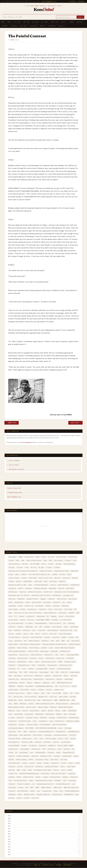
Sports (63, 767)
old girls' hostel (32, 718)
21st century (58, 560)
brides (28, 602)
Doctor (61, 616)
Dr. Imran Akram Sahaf (16, 623)
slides (77, 763)
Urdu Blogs (12, 787)
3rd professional (69, 564)
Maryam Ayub (13, 700)
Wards (20, 794)
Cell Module (39, 606)
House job (12, 662)
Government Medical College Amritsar (54, 644)
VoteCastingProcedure (72, 791)
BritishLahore (37, 602)
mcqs (10, 704)
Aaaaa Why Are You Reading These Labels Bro (23, 571)
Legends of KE (59, 690)
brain (11, 602)
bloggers (43, 599)
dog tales (31, 620)
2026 (9, 816)
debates (22, 616)
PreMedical (52, 746)
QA (16, 753)
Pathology (68, 728)
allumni (24, 578)
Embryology (29, 627)
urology (21, 787)
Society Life (29, 767)
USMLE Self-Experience (71, 787)
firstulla (25, 637)
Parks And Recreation (59, 725)
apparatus (62, 581)
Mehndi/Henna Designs (65, 707)
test (10, 781)
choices (23, 609)
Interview (12, 669)
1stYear (11, 560)
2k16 (75, 560)
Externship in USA (66, 630)
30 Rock (51, 564)
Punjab (11, 753)
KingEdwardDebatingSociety (44, 686)
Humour (37, 662)
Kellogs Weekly (75, 672)
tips (65, 781)
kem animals (18, 676)
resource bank (67, 756)
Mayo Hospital (47, 700)
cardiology (12, 606)
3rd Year (35, 22)
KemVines (20, 686)
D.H (16, 616)
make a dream (63, 697)
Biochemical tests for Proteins (19, 595)
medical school (31, 707)
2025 (9, 818)
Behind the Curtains (35, 592)
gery (52, 641)
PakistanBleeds (45, 725)
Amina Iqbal (33, 578)
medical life (75, 704)
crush (11, 616)
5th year (41, 567)
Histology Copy (22, 658)
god (68, 641)
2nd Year (26, 22)
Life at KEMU (57, 693)
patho (60, 728)
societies (12, 767)
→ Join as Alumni (13, 465)
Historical (33, 658)
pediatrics (33, 732)
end (36, 627)
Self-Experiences (14, 763)
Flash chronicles (36, 637)
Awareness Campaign (40, 588)
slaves (71, 763)
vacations (12, 791)
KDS (52, 672)
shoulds (46, 763)
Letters (36, 693)
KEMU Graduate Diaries (64, 683)
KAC (21, 672)
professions (52, 749)
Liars (43, 693)
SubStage (12, 777)
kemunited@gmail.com (49, 1)
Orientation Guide (25, 721)
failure (11, 634)
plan (36, 739)
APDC (46, 581)
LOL (10, 697)
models (44, 711)
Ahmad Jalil (15, 40)
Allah (69, 574)
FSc (77, 637)
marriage (73, 697)
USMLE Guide (57, 787)
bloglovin (52, 599)
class (50, 609)
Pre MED (24, 746)
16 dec (44, 557)
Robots (31, 760)
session (32, 763)
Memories (12, 711)
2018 (9, 834)
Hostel (41, 658)
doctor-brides (13, 620)
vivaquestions (47, 791)
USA (27, 787)
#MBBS (21, 557)
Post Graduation (14, 742)
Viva (38, 791)
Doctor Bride (70, 616)
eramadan (47, 627)
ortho (35, 721)
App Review (53, 581)
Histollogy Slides (72, 655)
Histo (62, 655)
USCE (32, 787)
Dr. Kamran (29, 623)
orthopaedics (43, 721)
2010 (9, 855)
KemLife (64, 22)
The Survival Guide (20, 781)
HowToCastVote (22, 662)
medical (31, 704)
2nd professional (14, 564)
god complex (75, 641)
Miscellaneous (35, 711)
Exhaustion (26, 630)
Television (74, 777)
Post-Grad (24, 26)
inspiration (41, 665)
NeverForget (39, 714)
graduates (12, 648)
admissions (74, 571)
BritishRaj (47, 602)
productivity (36, 749)
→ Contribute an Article (16, 469)
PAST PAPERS (29, 728)
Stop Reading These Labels (43, 770)
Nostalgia (72, 714)
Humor (31, 662)
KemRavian (37, 683)
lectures (41, 690)
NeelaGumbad (72, 711)
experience (42, 630)
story (63, 770)
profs (60, 749)
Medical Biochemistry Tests (45, 704)
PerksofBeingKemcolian (46, 732)
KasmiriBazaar (44, 672)
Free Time (56, 637)
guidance (44, 648)
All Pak (62, 574)
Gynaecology (44, 651)
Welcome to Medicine (43, 794)
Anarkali (75, 578)
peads (25, 732)
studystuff (72, 774)
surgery (45, 777)
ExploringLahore (53, 630)
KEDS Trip (64, 672)
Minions (25, 711)
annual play (38, 581)
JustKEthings (13, 672)
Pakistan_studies (32, 725)
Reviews (11, 760)
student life (13, 774)
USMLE (9, 22)
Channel (48, 606)
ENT (41, 627)
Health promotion (36, 655)
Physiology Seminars (60, 735)
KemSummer (46, 683)
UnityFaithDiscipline (63, 784)
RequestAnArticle (69, 753)
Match (21, 700)
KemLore (79, 22)
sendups (25, 763)
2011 (9, 852)
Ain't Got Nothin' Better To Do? (39, 574)
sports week (71, 767)
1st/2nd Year (73, 557)
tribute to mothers (24, 784)
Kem (43, 9)
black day (12, 599)
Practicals (47, 742)
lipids (65, 693)
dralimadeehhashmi (41, 623)
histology (12, 658)
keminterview (13, 683)
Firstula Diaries (14, 637)
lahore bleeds (13, 690)
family (26, 634)
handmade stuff (65, 651)
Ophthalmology (62, 718)
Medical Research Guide (16, 707)
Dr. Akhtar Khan (66, 620)
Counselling (63, 613)
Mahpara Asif (43, 697)
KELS (10, 676)
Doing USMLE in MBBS (43, 620)
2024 (9, 821)
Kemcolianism (50, 679)
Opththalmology (73, 718)
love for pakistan (31, 697)
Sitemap (59, 865)
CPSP (78, 613)
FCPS (32, 634)
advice (11, 574)
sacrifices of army (42, 760)
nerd (10, 714)
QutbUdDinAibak (40, 753)
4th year (20, 567)
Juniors (52, 669)
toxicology (72, 781)
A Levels (49, 567)
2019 (9, 831)
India (33, 665)
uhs (33, 784)
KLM (56, 686)
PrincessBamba (25, 749)
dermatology (41, 616)
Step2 (30, 770)
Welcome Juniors (29, 794)
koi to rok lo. (65, 686)
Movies (58, 711)
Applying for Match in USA (17, 585)
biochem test (48, 592)
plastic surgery (51, 739)
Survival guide (55, 777)
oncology (52, 718)
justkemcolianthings (64, 669)
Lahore (74, 686)
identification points (49, 662)
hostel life (60, 658)
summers (38, 777)
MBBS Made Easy (65, 700)
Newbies (59, 714)
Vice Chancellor (23, 791)
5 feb (27, 567)
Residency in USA (46, 756)
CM (75, 609)
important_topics (70, 662)
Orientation (13, 721)
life (48, 693)
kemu (53, 683)
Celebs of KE (29, 606)
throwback (58, 781)
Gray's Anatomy (22, 648)
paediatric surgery (73, 721)
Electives (33, 26)
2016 (50, 560)
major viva (53, 697)
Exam (10, 630)
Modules (51, 711)
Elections (71, 623)
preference (42, 746)
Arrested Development (41, 585)
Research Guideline (23, 756)
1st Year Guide (61, 557)
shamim (39, 763)
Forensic (47, 637)
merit (19, 711)
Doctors (23, 620)
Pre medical (33, 746)
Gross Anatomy (34, 648)
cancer (69, 602)
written (19, 798)
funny (11, 641)
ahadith (24, 574)
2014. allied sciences (34, 560)
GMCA (63, 641)
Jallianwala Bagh (42, 669)
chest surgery (13, 609)
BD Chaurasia (13, 592)
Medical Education (62, 704)
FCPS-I (38, 634)
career (20, 606)
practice (56, 742)
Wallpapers (12, 794)
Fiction (45, 634)
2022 (9, 824)
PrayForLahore (66, 742)
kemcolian (74, 676)
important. (12, 665)
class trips (68, 609)
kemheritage (68, 679)
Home (3, 22)
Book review (72, 599)
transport (12, 784)
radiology (51, 753)
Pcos (20, 732)
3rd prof (59, 564)
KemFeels (59, 679)
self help (64, 760)
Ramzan (58, 753)
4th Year (44, 22)
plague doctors (27, 739)
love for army (18, 697)
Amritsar (57, 578)
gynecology (54, 651)
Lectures (4, 26)
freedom (64, 637)
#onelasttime (29, 557)
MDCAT (16, 704)
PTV (73, 749)
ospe (51, 721)
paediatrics (13, 725)
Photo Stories (37, 735)
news (65, 714)
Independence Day (24, 665)
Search (80, 17)
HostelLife (70, 658)
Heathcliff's (49, 655)
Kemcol (66, 676)
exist (34, 630)
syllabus (65, 777)
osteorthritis (60, 721)
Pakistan (22, 725)
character (56, 606)
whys (77, 794)
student (70, 770)
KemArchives (39, 676)
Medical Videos (43, 707)
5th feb (33, 567)
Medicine (53, 707)
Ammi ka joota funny (46, 578)
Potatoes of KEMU (27, 742)
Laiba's (33, 690)
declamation (31, 616)
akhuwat (55, 574)
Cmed (10, 613)
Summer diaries (28, 777)
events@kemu (74, 627)
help (57, 655)
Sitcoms (64, 763)
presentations (13, 749)
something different (52, 767)
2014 (23, 560)
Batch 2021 (70, 588)
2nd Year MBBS (35, 564)
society (20, 767)
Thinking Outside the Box (44, 781)
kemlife (22, 683)
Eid (64, 623)
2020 (9, 829)
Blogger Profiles (32, 599)
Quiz (32, 753)
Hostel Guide (50, 658)
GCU (25, 641)
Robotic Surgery (21, 760)
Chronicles (42, 609)
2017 (9, 837)
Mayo (39, 700)
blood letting (62, 599)
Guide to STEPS (33, 651)
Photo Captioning (25, 735)
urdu (74, 784)
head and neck (24, 655)
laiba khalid (24, 690)
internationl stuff (65, 665)
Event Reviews (57, 627)
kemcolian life (14, 679)
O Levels (12, 718)
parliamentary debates (16, 728)
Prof (44, 749)
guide (51, 648)
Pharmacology (13, 735)
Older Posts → (75, 423)
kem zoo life (28, 676)
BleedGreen (21, 599)
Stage (24, 770)
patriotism (12, 732)
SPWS (18, 770)
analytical (66, 578)
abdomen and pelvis (46, 571)
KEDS (57, 672)
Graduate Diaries (74, 644)
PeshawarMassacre (73, 732)
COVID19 (71, 613)
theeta (31, 781)
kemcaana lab (57, 676)
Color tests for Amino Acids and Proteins (28, 613)
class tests (58, 609)
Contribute (52, 26)
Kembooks (48, 676)
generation (45, 641)
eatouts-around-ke (55, 623)
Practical (38, 742)
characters (65, 606)
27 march (68, 560)
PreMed (72, 22)
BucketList (57, 602)
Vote (61, 791)
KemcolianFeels (39, 679)
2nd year (25, 564)
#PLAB (37, 557)
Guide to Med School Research (65, 648)
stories (56, 770)
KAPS (26, 672)
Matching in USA (30, 700)
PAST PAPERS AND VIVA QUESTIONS (46, 728)
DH (48, 616)
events (66, 627)
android (19, 581)
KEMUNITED (12, 686)
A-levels (57, 567)
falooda (19, 634)
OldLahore (43, 718)
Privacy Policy (48, 865)
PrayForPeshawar (14, 746)
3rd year (12, 567)
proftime (67, 749)
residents (57, 756)
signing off (55, 763)
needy (64, 711)
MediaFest (23, 704)
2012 (9, 850)
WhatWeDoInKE (69, 794)
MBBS (56, 700)
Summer (19, 777)
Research (12, 756)
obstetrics (20, 718)
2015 (45, 560)
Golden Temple (13, 644)
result (76, 756)
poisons (73, 739)
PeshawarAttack (61, 732)
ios (19, 669)
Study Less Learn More (58, 774)
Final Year (54, 22)
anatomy (11, 581)
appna (30, 585)
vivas (56, 791)
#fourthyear (13, 557)
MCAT (73, 700)
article (53, 585)
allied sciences (14, 578)
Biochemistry (57, 595)
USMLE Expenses (46, 787)
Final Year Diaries (65, 634)
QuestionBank (24, 753)
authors (21, 588)
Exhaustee (17, 630)
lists (77, 693)
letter (29, 693)
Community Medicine (50, 613)
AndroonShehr (28, 581)
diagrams (54, 616)
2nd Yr (44, 564)
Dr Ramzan (55, 620)
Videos (32, 791)
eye (76, 630)
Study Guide (45, 774)
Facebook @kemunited (14, 488)
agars (17, 574)
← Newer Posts (12, 423)
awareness (29, 588)
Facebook (73, 1)
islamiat (31, 669)
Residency (35, 756)
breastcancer (19, 602)
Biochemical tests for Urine (41, 595)
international (52, 665)
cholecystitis (32, 609)
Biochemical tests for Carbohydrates (66, 592)
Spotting (12, 770)
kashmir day (33, 672)
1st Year (17, 22)
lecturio (49, 690)
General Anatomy (34, 641)
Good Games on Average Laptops (30, 644)
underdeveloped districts (45, 784)
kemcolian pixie (26, 679)
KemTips (42, 26)
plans (41, 739)
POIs (67, 739)
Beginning (23, 592)
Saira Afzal (54, 760)
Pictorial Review (14, 739)
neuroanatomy (18, 714)
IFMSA (60, 662)
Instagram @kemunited (14, 492)
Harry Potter (13, 655)
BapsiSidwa (53, 588)
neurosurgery (29, 714)
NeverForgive (50, 714)
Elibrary (20, 627)
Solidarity (39, 767)
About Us (62, 26)
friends (71, 637)
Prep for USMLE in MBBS (65, 746)
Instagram (81, 1)
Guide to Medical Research (17, 651)
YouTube (27, 798)
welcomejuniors (57, 794)
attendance (12, 588)
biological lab (68, 595)
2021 (9, 826)
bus (64, 602)
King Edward (29, 686)
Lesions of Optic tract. (17, 693)
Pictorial (14, 26)
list (71, 693)
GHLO (58, 641)
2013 (18, 560)
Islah (24, 669)
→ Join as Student (13, 460)
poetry (61, 739)
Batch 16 (61, 588)
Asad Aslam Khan (63, 585)
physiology (48, 735)
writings (12, 798)
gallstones (18, 641)
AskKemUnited (75, 585)
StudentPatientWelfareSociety (29, 774)
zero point (35, 798)
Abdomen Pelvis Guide (62, 571)
